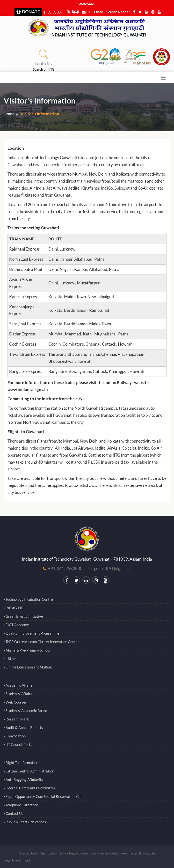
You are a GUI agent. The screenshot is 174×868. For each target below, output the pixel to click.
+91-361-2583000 (65, 568)
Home (9, 114)
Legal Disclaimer (16, 860)
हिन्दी (73, 12)
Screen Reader (118, 12)
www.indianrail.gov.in (28, 389)
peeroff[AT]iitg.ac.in (112, 568)
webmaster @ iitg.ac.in (138, 853)
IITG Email (93, 12)
